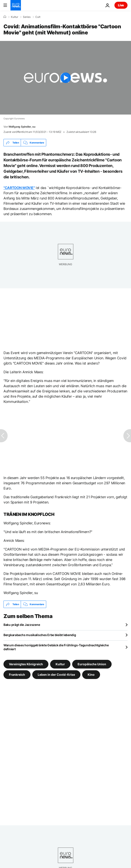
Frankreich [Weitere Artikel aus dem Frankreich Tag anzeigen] (17, 675)
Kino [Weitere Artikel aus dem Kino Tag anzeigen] (91, 675)
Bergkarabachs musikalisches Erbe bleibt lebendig (40, 635)
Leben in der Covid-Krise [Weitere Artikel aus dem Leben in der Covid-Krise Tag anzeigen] (56, 675)
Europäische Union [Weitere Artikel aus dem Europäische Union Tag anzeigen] (92, 664)
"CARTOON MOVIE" (19, 188)
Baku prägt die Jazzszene (22, 625)
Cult (38, 17)
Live (121, 5)
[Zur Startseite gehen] (16, 5)
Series (27, 17)
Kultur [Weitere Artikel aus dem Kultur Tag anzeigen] (60, 664)
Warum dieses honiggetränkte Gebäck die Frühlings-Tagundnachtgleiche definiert (56, 647)
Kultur (14, 17)
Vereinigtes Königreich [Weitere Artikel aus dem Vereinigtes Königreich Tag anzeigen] (26, 664)
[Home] (5, 17)
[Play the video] (65, 78)
